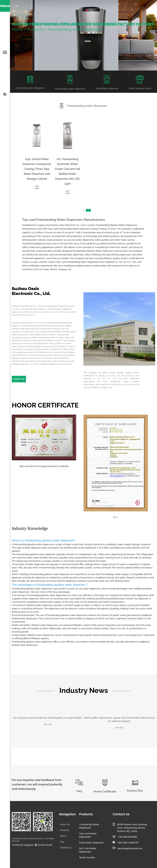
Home (17, 29)
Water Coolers (87, 857)
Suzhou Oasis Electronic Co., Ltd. (67, 225)
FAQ (79, 791)
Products (35, 29)
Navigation (67, 814)
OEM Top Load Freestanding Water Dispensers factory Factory (75, 229)
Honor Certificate (105, 791)
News (63, 836)
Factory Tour (135, 791)
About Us (65, 824)
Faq (62, 842)
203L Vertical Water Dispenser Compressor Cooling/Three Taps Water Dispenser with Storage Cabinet (37, 169)
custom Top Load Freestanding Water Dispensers (73, 262)
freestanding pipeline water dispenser (49, 540)
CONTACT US (19, 379)
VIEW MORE (48, 724)
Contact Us (66, 848)
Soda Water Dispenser (91, 843)
